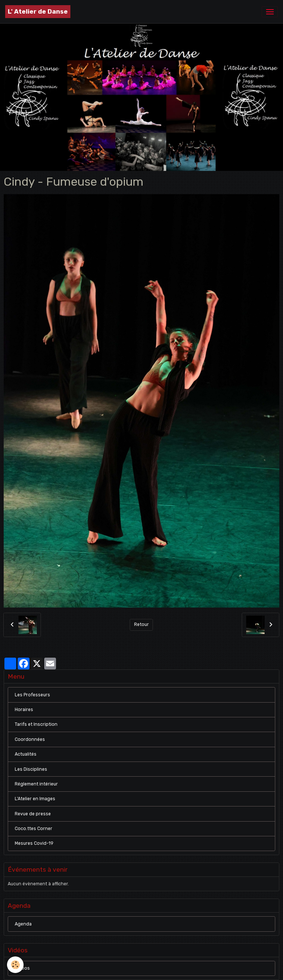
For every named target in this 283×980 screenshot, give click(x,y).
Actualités (26, 754)
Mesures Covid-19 (34, 843)
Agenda (23, 924)
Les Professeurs (32, 695)
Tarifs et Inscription (36, 724)
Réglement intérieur (36, 784)
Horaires (24, 710)
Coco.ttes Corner (34, 829)
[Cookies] (16, 965)
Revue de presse (33, 814)
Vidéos (22, 968)
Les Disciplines (31, 769)
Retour (141, 624)
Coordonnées (30, 739)
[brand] (38, 12)
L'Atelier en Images (35, 799)
